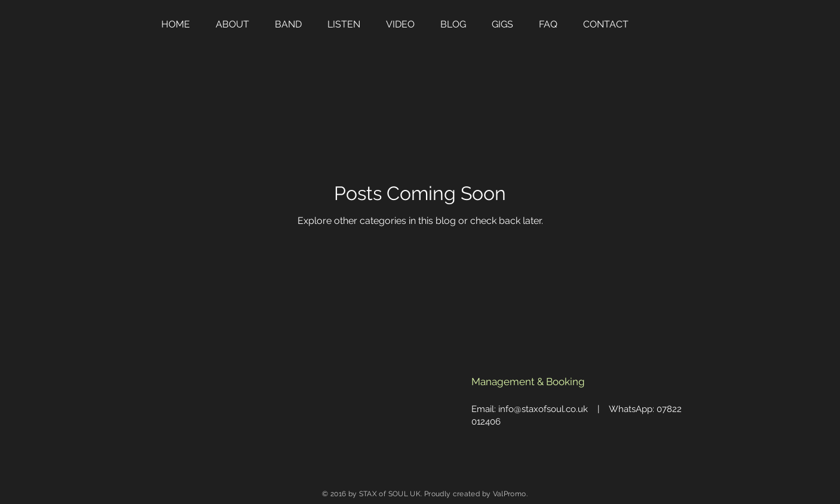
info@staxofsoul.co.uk (543, 409)
